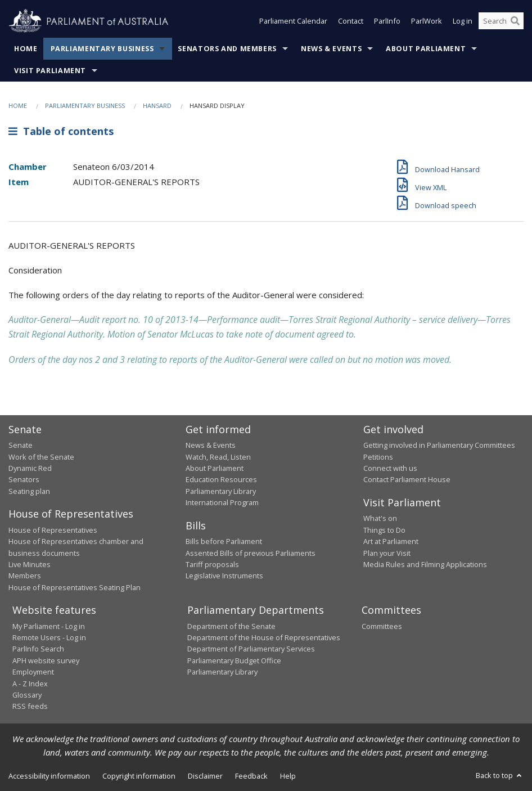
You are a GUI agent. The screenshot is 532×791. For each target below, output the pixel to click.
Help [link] (288, 776)
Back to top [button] (500, 775)
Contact (351, 21)
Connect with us (390, 468)
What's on (380, 518)
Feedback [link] (251, 776)
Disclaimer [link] (205, 776)
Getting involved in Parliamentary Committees (439, 445)
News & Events (331, 49)
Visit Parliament (50, 71)
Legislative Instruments (224, 576)
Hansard (157, 105)
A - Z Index (30, 684)
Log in (463, 21)
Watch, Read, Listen (218, 457)
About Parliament (426, 49)
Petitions (378, 457)
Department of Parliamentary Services (251, 649)
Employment (33, 672)
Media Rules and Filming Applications (425, 564)
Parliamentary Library (221, 491)
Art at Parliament (391, 541)
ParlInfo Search (38, 649)
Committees (382, 626)
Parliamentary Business (102, 49)
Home (26, 49)
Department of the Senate (231, 626)
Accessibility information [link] (49, 776)
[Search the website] (501, 21)
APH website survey (46, 660)
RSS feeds (30, 706)
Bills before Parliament (224, 541)
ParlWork (427, 21)
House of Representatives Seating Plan (75, 587)
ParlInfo (387, 21)
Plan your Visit (387, 553)
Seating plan (29, 491)
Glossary (27, 695)
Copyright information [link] (139, 776)
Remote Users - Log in (49, 637)
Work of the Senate (41, 457)
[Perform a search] (515, 21)
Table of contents (61, 131)
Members (25, 576)
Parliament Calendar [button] (293, 21)
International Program (222, 502)
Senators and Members (227, 49)
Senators (24, 479)
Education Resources (221, 479)
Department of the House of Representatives (264, 637)
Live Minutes (30, 564)
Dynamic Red (30, 468)
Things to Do (384, 530)
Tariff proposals (212, 564)
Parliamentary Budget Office (234, 660)
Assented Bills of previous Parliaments (251, 553)
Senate (21, 445)
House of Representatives (53, 530)
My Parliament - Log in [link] (49, 626)
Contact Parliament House (407, 479)
